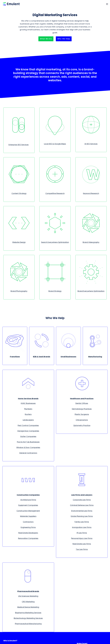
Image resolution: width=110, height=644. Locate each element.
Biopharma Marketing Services (28, 613)
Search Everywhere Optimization (55, 242)
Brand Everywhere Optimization (91, 291)
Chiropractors (82, 420)
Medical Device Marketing (28, 607)
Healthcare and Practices (82, 399)
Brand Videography (91, 242)
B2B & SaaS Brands (42, 357)
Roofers (28, 414)
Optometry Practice (82, 425)
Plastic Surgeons (82, 414)
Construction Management (28, 511)
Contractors (28, 522)
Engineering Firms (28, 527)
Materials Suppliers (28, 516)
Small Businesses (68, 357)
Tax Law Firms (82, 549)
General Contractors (28, 453)
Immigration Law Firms (82, 527)
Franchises (15, 357)
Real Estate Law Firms (82, 544)
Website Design (19, 242)
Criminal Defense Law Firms (82, 505)
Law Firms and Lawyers (82, 495)
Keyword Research (91, 193)
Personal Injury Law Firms (82, 538)
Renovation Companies (28, 538)
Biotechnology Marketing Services (28, 618)
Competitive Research (55, 193)
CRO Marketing (28, 602)
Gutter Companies (28, 436)
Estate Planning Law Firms (82, 516)
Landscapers (28, 420)
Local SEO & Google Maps (55, 144)
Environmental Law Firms (82, 511)
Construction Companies (28, 495)
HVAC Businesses (28, 403)
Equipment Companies (28, 505)
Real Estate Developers (28, 533)
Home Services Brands (28, 399)
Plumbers (28, 409)
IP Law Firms (82, 533)
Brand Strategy (55, 291)
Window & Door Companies (28, 447)
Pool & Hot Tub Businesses (28, 442)
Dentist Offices (82, 403)
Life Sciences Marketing (28, 596)
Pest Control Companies (28, 425)
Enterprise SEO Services (19, 145)
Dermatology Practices (82, 409)
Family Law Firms (82, 522)
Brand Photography (19, 291)
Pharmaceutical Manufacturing (28, 624)
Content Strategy (19, 193)
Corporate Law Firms (82, 500)
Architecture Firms (28, 500)
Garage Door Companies (28, 431)
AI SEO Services (91, 144)
